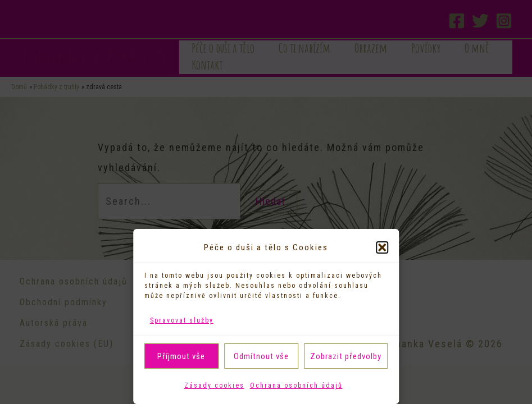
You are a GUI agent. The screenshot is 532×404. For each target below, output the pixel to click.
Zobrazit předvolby (346, 356)
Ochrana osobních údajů (296, 385)
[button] (382, 247)
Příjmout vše (181, 356)
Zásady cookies (214, 385)
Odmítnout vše (261, 356)
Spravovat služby (182, 320)
